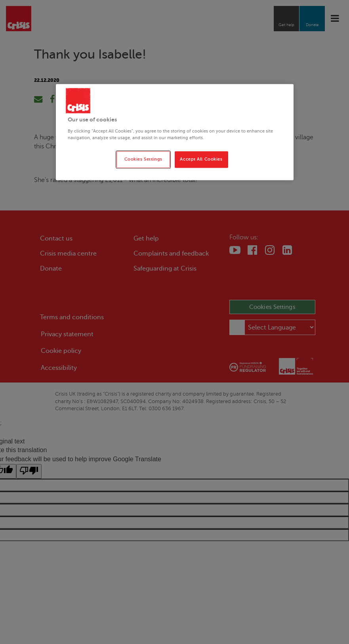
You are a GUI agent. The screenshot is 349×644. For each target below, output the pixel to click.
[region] (175, 132)
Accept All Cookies (201, 159)
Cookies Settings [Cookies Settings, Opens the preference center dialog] (143, 159)
